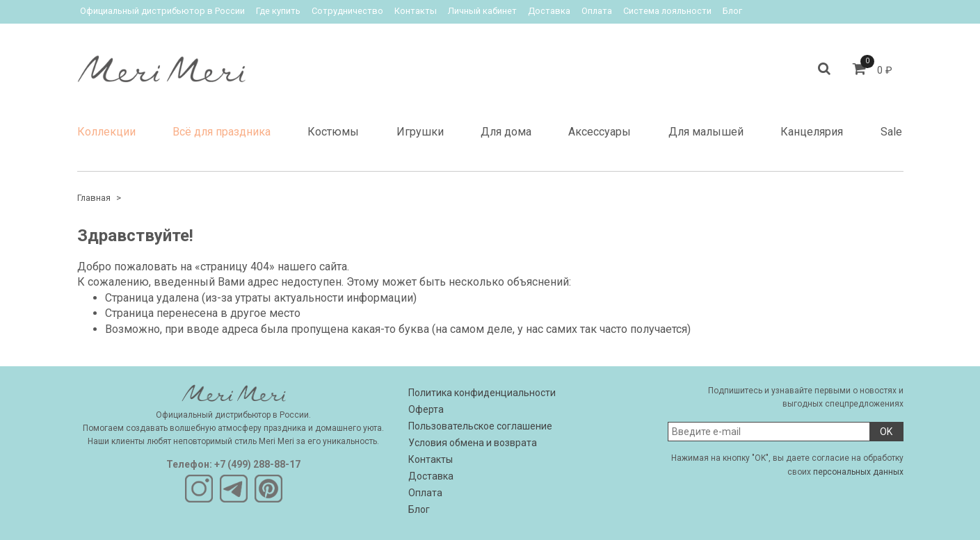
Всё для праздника (222, 132)
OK (886, 432)
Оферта (426, 409)
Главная (94, 198)
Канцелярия (812, 132)
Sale (891, 132)
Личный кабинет (482, 11)
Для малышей (706, 132)
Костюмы (333, 132)
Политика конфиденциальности (482, 393)
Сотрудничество (347, 11)
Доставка (549, 11)
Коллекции (106, 132)
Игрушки (420, 132)
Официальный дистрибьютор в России (162, 11)
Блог (732, 11)
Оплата (597, 11)
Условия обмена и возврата (473, 443)
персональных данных (858, 472)
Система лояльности (667, 11)
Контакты (416, 11)
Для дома (506, 132)
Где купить (278, 11)
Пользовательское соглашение (480, 426)
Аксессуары (600, 132)
